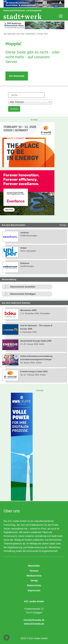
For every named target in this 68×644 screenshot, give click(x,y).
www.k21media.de (34, 624)
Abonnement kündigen (23, 294)
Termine (34, 571)
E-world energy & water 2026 (34, 371)
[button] (7, 638)
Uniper (23, 248)
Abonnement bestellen (23, 287)
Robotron (25, 263)
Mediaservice (34, 576)
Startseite (30, 34)
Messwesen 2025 (28, 310)
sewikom (24, 233)
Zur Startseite (17, 76)
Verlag (34, 581)
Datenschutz (34, 585)
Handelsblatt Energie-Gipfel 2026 (36, 341)
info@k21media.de (34, 620)
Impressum (34, 590)
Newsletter (34, 566)
